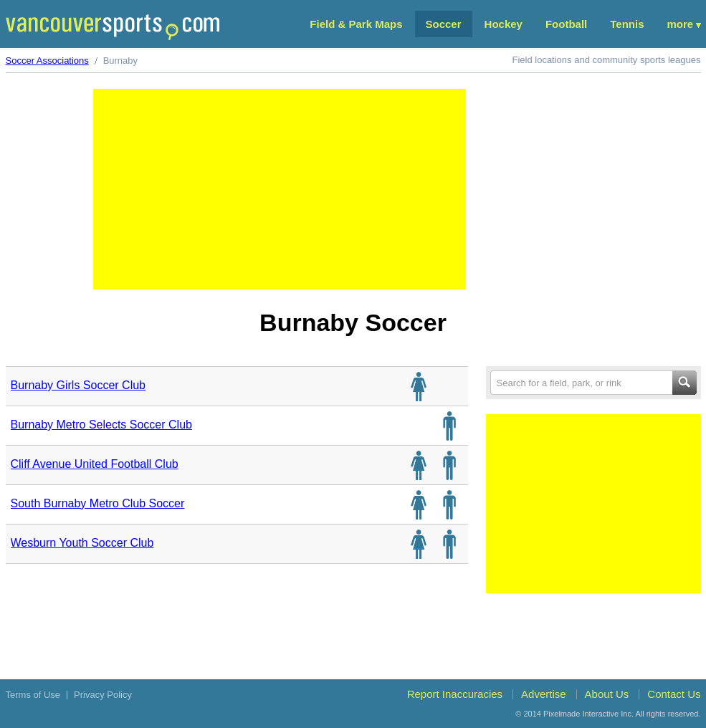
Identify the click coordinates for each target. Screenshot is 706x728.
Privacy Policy (103, 695)
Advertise (544, 694)
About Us (607, 694)
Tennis (627, 24)
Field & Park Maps (356, 24)
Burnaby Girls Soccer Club (78, 385)
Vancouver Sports (113, 27)
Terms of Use (33, 695)
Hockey (504, 24)
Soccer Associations (47, 61)
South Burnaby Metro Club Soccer (98, 503)
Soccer (444, 24)
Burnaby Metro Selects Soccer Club (101, 425)
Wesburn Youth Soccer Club (82, 543)
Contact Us (674, 694)
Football (566, 24)
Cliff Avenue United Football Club (95, 464)
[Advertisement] (280, 189)
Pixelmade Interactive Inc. (588, 714)
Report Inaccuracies (455, 694)
